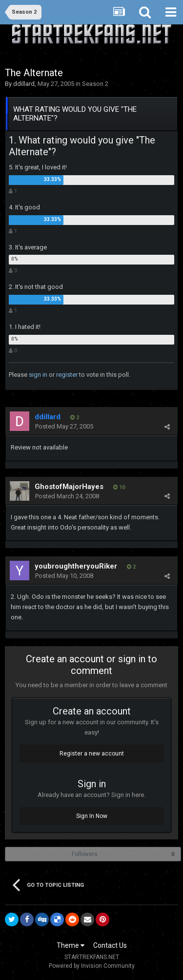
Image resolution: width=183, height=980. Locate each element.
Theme (71, 945)
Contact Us (110, 945)
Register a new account (92, 754)
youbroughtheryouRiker (76, 566)
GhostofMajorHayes (69, 487)
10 (119, 487)
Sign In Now (92, 816)
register (67, 375)
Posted (64, 426)
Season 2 (95, 84)
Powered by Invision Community (92, 966)
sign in (38, 375)
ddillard (24, 84)
